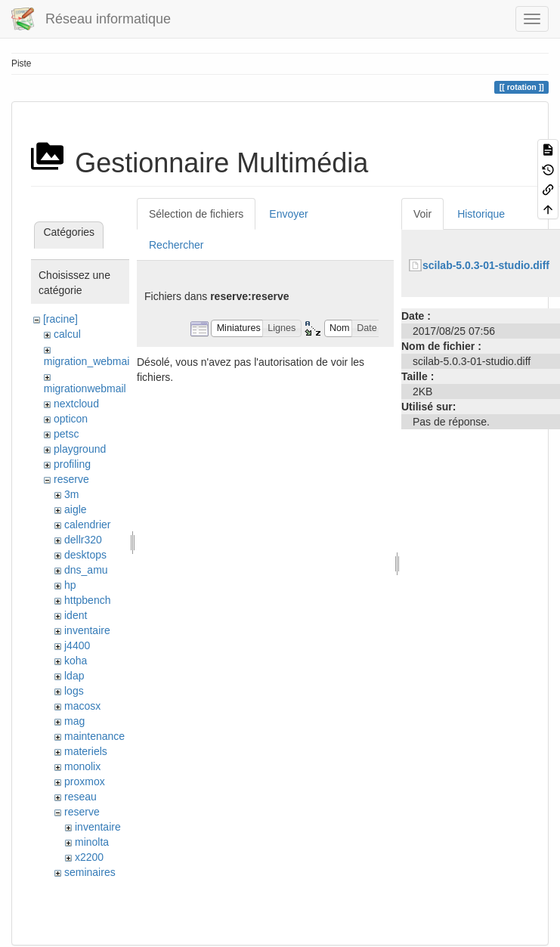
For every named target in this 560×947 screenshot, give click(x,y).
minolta (92, 842)
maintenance (94, 736)
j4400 (77, 645)
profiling (72, 464)
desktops (85, 555)
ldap (74, 676)
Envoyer (288, 214)
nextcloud (76, 404)
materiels (86, 751)
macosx (82, 706)
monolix (82, 766)
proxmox (85, 781)
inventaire (87, 630)
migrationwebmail (85, 388)
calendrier (87, 525)
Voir (422, 214)
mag (74, 721)
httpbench (88, 600)
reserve (71, 479)
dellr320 (83, 540)
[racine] (60, 319)
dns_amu (86, 570)
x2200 (89, 857)
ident (76, 615)
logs (74, 691)
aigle (76, 509)
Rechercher (176, 245)
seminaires (90, 872)
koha (76, 661)
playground (80, 449)
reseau (80, 797)
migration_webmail (88, 361)
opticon (71, 419)
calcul (67, 334)
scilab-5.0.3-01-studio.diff (486, 265)
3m (71, 494)
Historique (481, 214)
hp (70, 585)
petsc (66, 434)
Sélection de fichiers (196, 214)
